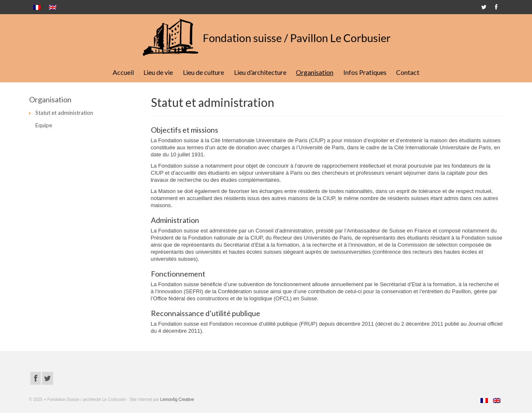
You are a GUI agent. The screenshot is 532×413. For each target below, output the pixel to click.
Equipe (44, 125)
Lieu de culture (203, 72)
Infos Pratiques (365, 72)
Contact (408, 72)
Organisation (315, 72)
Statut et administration (64, 113)
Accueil (123, 72)
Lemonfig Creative (177, 399)
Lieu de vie (158, 72)
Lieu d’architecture (260, 72)
